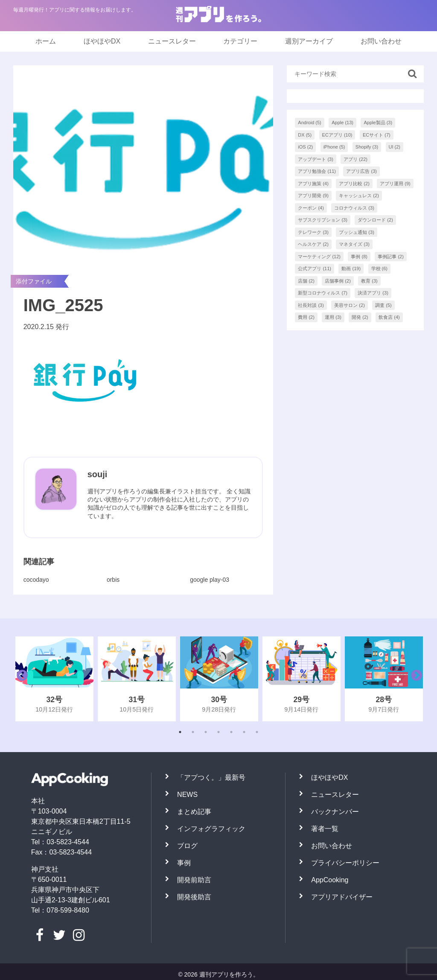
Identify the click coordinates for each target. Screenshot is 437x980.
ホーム (46, 41)
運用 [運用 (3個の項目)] (333, 317)
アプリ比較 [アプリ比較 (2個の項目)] (354, 184)
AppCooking (330, 880)
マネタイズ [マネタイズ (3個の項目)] (354, 244)
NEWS (187, 795)
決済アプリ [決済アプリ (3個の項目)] (373, 293)
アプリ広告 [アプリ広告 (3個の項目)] (361, 171)
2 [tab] (193, 732)
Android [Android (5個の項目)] (309, 122)
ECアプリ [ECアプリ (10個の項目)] (337, 135)
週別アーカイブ (309, 41)
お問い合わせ (381, 41)
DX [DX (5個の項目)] (305, 135)
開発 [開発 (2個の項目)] (360, 317)
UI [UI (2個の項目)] (395, 147)
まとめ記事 (194, 812)
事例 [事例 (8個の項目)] (359, 257)
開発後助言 (194, 897)
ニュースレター (172, 41)
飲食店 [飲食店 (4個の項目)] (389, 317)
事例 (184, 863)
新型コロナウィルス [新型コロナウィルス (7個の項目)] (323, 293)
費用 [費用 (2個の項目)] (306, 317)
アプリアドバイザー (342, 897)
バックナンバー (335, 812)
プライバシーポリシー (345, 863)
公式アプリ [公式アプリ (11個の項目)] (315, 268)
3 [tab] (206, 732)
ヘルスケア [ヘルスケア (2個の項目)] (313, 244)
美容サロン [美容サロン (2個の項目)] (350, 305)
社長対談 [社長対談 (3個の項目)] (311, 305)
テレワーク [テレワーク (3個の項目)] (313, 232)
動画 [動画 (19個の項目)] (351, 268)
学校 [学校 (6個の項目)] (380, 268)
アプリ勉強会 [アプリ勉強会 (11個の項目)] (317, 171)
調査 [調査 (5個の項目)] (383, 305)
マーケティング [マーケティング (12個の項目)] (319, 257)
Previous (20, 679)
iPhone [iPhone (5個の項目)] (334, 147)
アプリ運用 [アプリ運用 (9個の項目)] (395, 184)
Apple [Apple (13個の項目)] (342, 122)
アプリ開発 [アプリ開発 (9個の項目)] (313, 195)
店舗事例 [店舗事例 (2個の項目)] (338, 281)
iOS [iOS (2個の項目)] (305, 147)
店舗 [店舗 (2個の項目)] (306, 281)
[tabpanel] (54, 679)
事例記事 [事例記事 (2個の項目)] (391, 257)
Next (414, 679)
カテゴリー (240, 41)
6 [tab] (244, 732)
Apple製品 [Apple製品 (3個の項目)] (378, 122)
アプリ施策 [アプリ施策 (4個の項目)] (313, 184)
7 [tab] (257, 732)
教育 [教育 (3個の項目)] (369, 281)
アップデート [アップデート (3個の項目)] (316, 159)
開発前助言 (194, 880)
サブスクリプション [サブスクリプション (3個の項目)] (323, 220)
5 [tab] (231, 732)
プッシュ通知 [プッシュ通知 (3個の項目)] (357, 232)
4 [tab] (218, 732)
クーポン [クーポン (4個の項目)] (311, 208)
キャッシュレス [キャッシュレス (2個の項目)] (359, 195)
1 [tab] (180, 732)
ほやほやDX (102, 41)
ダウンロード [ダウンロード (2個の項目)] (375, 220)
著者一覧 (325, 829)
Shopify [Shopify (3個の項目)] (367, 147)
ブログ (187, 846)
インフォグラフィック (211, 829)
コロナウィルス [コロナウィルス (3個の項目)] (354, 208)
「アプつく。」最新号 (211, 777)
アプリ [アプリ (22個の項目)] (355, 159)
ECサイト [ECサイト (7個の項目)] (377, 135)
